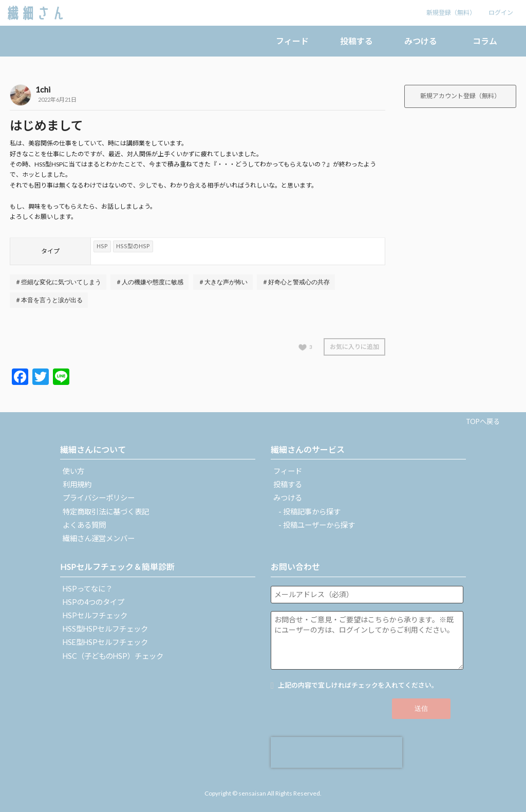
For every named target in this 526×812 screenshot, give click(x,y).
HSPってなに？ (88, 589)
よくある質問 (84, 525)
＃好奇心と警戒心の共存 (296, 282)
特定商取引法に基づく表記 (106, 512)
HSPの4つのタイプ (93, 602)
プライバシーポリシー (99, 498)
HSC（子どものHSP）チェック (113, 656)
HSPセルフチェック (95, 615)
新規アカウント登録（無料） (460, 96)
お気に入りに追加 (354, 347)
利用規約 (77, 484)
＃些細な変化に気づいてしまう (58, 282)
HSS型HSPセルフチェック (105, 629)
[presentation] (336, 752)
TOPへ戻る (483, 421)
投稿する (356, 41)
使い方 (73, 471)
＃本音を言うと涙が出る (49, 300)
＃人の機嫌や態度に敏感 (149, 282)
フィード (292, 41)
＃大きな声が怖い (223, 282)
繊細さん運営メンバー (99, 538)
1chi (43, 89)
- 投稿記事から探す (309, 512)
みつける (421, 41)
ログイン (501, 13)
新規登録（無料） (451, 13)
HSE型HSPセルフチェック (105, 642)
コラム (485, 41)
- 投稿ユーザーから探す (317, 525)
